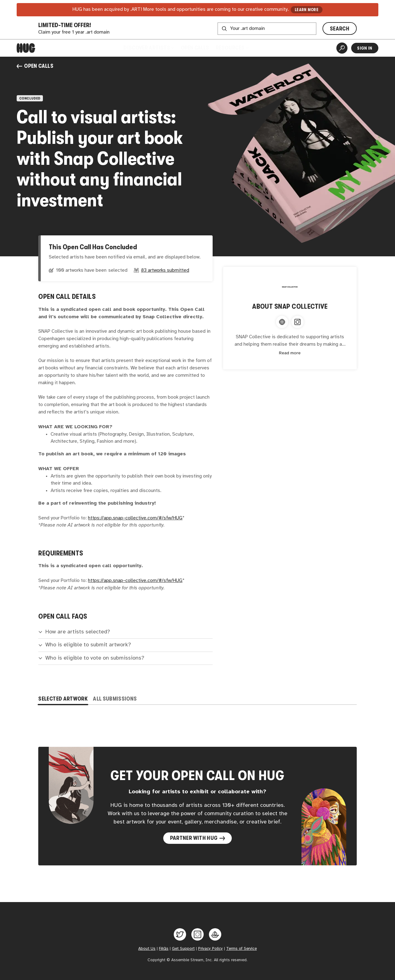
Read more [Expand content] (290, 353)
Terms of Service (241, 949)
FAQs (164, 949)
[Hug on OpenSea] (215, 934)
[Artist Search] (342, 48)
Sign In (365, 48)
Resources (232, 48)
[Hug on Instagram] (197, 934)
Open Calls (195, 48)
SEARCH (340, 29)
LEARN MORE (307, 10)
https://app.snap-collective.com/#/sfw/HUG (135, 518)
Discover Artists (149, 48)
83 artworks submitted (165, 270)
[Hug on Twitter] (180, 934)
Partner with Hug (198, 838)
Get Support (183, 949)
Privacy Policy (210, 949)
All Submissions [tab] (115, 699)
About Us (147, 949)
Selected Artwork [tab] (63, 699)
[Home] (26, 48)
